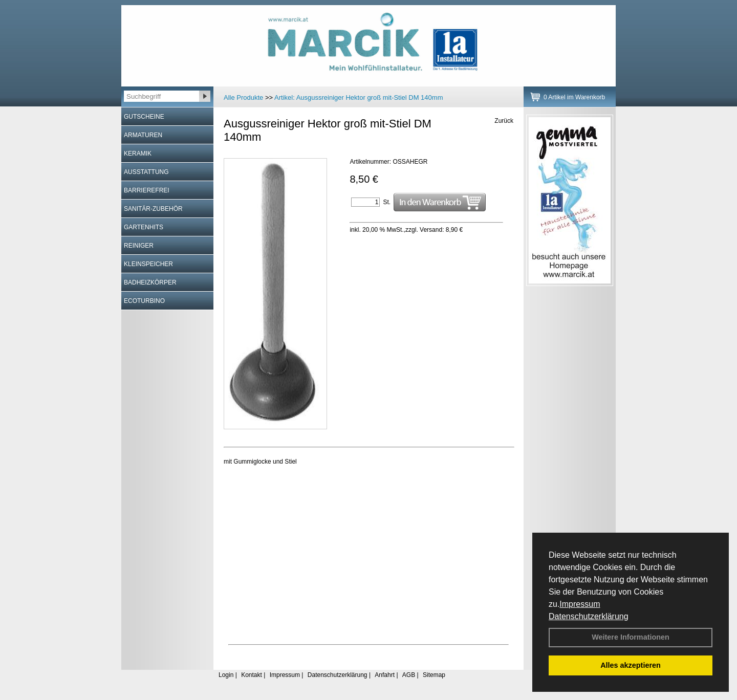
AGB (409, 675)
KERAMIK (138, 154)
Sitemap (434, 675)
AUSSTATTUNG (146, 172)
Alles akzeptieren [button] (631, 665)
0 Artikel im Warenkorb (574, 97)
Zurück (504, 121)
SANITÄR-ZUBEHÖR (153, 209)
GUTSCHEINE (144, 117)
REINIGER (139, 246)
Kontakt (252, 675)
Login (226, 675)
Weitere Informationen (631, 637)
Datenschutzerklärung (589, 616)
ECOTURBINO (144, 301)
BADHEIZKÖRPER (150, 282)
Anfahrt (385, 675)
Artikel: (359, 97)
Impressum (580, 604)
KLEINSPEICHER (148, 264)
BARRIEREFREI (147, 190)
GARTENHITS (144, 227)
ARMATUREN (143, 135)
